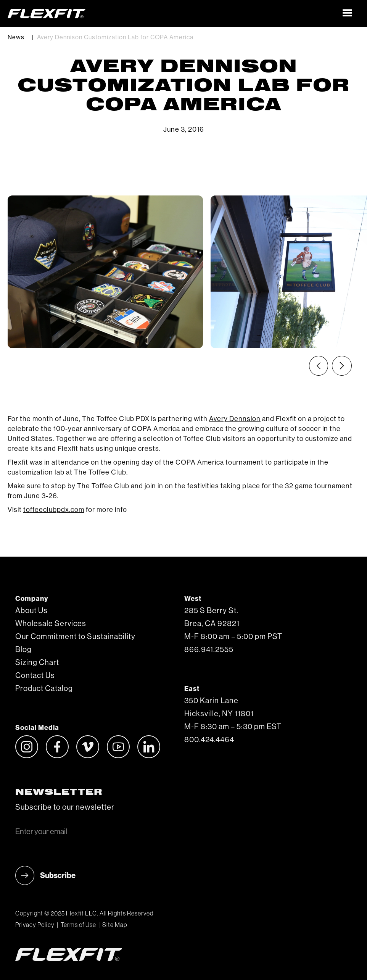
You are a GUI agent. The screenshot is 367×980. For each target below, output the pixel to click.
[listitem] (105, 272)
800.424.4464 (209, 740)
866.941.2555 (209, 650)
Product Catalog (44, 689)
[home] (172, 13)
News (16, 37)
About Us (31, 611)
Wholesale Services (51, 624)
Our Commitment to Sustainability (75, 637)
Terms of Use (78, 925)
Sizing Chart (37, 663)
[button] (348, 13)
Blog (23, 650)
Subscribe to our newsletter (65, 807)
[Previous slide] (319, 366)
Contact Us (35, 676)
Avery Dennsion (235, 419)
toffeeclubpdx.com (54, 510)
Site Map (115, 925)
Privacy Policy (35, 925)
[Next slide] (342, 366)
